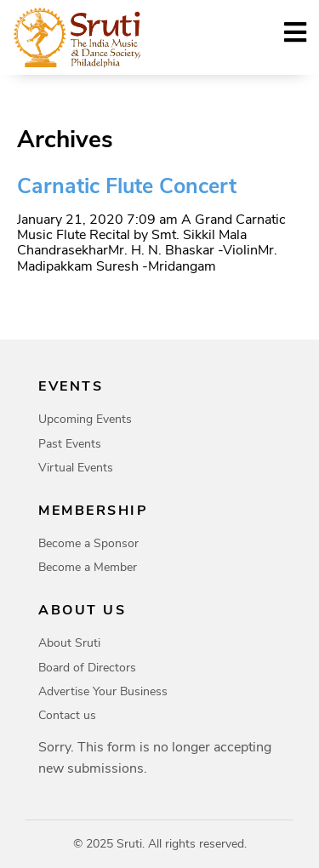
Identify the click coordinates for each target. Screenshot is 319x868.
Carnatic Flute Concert (127, 186)
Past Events (70, 444)
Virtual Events (76, 468)
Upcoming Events (85, 419)
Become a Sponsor (88, 543)
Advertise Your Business (103, 691)
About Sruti (69, 643)
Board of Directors (87, 668)
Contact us (67, 715)
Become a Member (88, 567)
